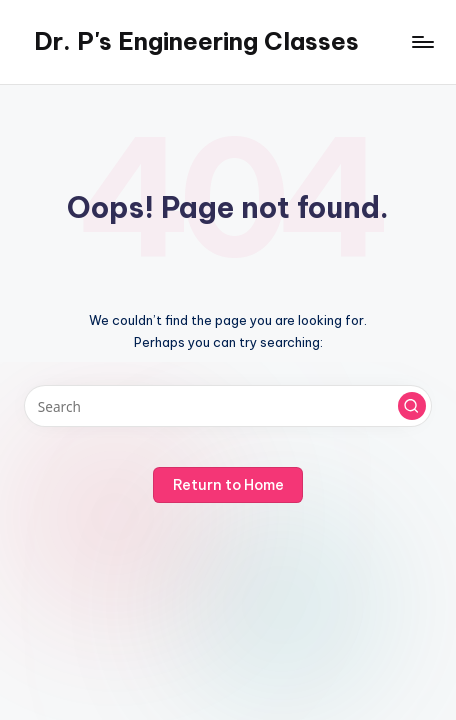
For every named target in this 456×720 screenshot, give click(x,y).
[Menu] (422, 41)
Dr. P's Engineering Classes (196, 41)
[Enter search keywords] (228, 406)
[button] (412, 406)
